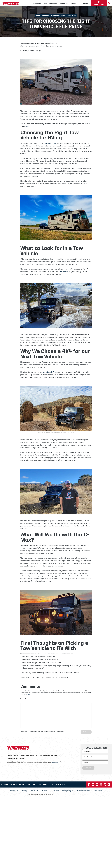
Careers (31, 785)
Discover (64, 3)
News (22, 785)
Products (37, 3)
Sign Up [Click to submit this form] (88, 768)
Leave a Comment (26, 699)
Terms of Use (98, 791)
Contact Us (46, 791)
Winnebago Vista (50, 143)
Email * (86, 762)
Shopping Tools (50, 3)
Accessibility (35, 791)
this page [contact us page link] (27, 694)
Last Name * (88, 757)
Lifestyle (75, 3)
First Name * (88, 751)
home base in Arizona (51, 372)
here (28, 126)
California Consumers (84, 791)
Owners (85, 3)
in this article (63, 272)
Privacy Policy (55, 763)
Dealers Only (58, 785)
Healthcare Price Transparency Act (63, 791)
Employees (43, 785)
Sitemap (25, 791)
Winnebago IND (9, 785)
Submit (86, 732)
